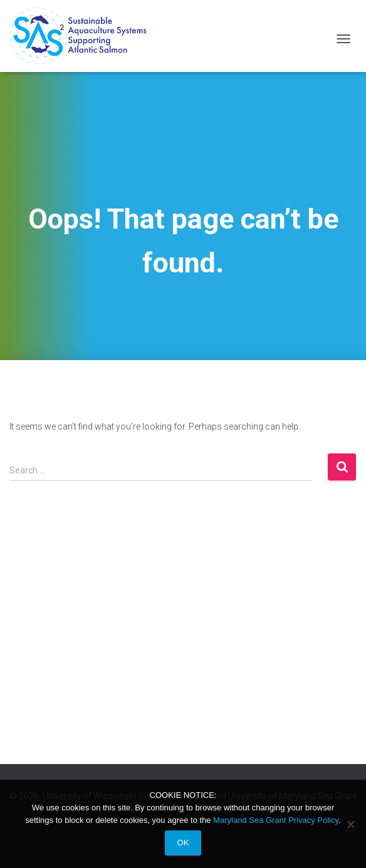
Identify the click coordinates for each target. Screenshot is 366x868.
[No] (350, 824)
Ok (183, 843)
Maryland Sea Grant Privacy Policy (276, 820)
